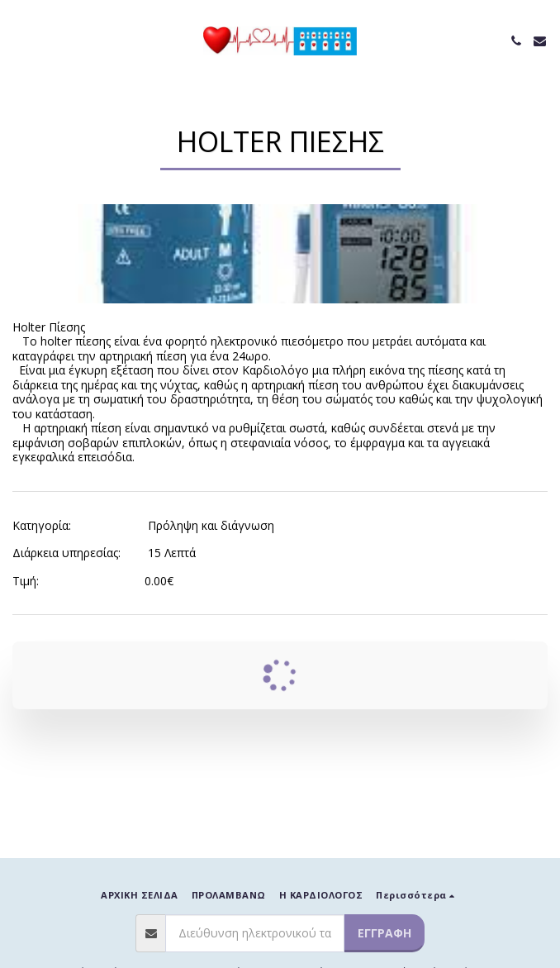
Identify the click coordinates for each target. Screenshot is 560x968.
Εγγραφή (384, 933)
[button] (18, 40)
